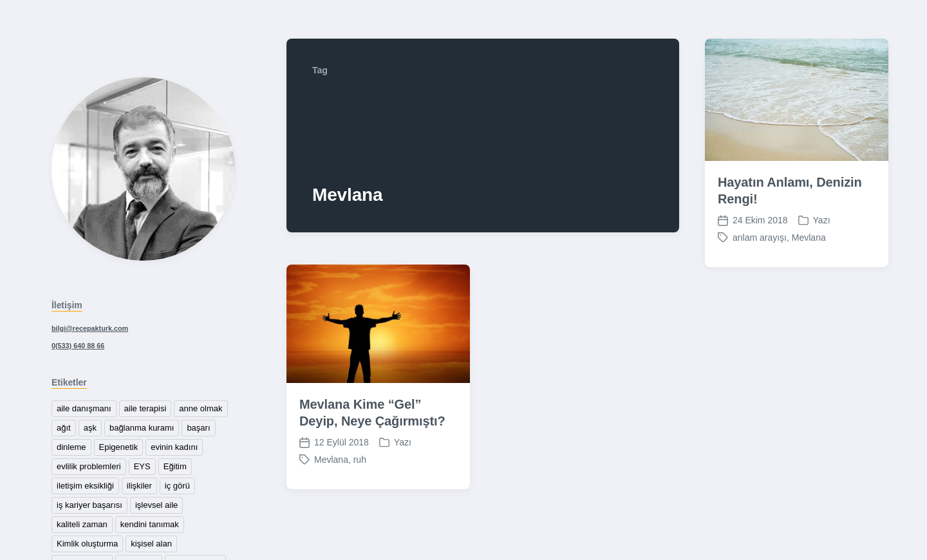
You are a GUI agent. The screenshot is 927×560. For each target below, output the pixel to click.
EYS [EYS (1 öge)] (142, 466)
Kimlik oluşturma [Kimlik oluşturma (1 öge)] (87, 544)
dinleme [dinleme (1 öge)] (71, 447)
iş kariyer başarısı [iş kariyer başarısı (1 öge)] (89, 505)
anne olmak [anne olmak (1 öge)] (201, 408)
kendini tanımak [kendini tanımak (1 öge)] (150, 524)
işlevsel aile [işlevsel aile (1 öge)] (156, 505)
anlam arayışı (760, 243)
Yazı (822, 226)
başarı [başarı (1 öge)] (198, 428)
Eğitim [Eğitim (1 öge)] (175, 466)
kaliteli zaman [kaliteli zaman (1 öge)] (82, 524)
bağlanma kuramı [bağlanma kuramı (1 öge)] (142, 428)
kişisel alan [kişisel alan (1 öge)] (151, 544)
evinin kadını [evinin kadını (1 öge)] (174, 447)
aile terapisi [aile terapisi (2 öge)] (145, 408)
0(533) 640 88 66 (78, 346)
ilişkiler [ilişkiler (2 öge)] (139, 486)
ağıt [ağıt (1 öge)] (64, 428)
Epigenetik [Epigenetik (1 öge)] (119, 447)
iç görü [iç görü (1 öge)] (177, 486)
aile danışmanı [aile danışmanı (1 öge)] (84, 408)
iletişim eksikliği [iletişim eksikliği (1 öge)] (85, 486)
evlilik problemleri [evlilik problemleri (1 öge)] (89, 466)
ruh (360, 465)
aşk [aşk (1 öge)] (90, 428)
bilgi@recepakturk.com (90, 328)
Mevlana (809, 243)
